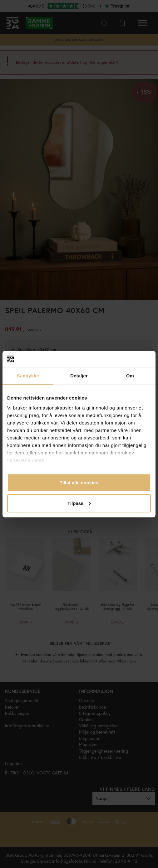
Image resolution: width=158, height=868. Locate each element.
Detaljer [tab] (79, 376)
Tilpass (79, 503)
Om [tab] (130, 376)
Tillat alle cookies (79, 483)
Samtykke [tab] (28, 376)
